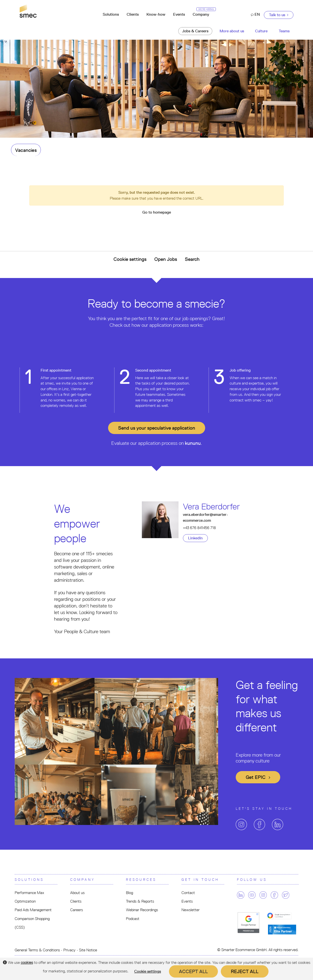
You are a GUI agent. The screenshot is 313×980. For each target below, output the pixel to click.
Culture (261, 31)
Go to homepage (157, 212)
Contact (188, 893)
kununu (193, 443)
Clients (133, 14)
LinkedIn (195, 538)
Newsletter (190, 910)
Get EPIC (258, 777)
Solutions (111, 14)
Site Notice (88, 950)
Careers (77, 910)
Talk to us (279, 15)
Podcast (133, 919)
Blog (129, 893)
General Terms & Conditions (37, 950)
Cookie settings (130, 259)
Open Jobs (166, 259)
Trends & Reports (140, 901)
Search (192, 259)
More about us (232, 31)
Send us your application (157, 428)
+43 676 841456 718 (199, 528)
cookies (27, 962)
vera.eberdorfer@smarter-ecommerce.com (206, 517)
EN (255, 14)
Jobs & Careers (195, 31)
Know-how (156, 14)
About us (77, 893)
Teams (284, 31)
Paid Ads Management (33, 910)
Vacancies (26, 150)
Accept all (193, 971)
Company (203, 12)
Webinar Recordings (142, 910)
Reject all (245, 971)
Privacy (69, 950)
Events (179, 14)
